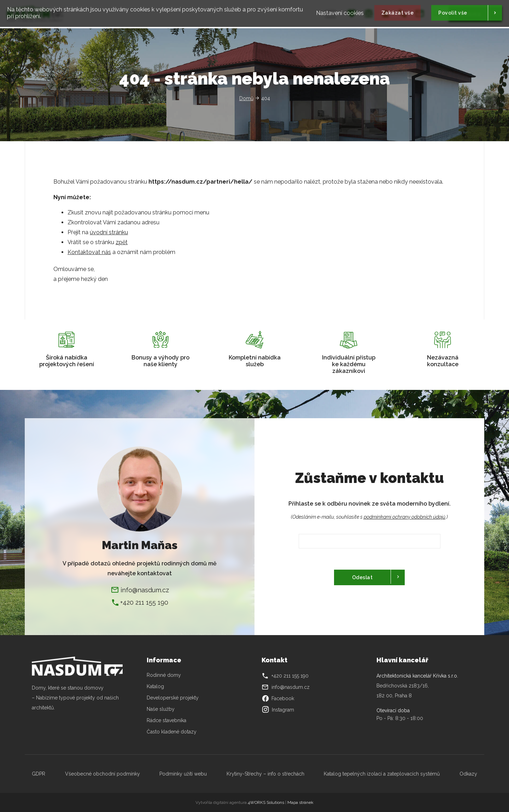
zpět (122, 242)
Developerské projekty (173, 698)
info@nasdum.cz (145, 590)
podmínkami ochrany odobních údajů (405, 517)
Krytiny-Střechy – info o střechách (265, 774)
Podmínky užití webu (183, 774)
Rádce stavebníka (166, 720)
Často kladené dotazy (172, 732)
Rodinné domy (164, 675)
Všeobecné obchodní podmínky (103, 774)
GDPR (39, 774)
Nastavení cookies (340, 11)
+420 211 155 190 (144, 602)
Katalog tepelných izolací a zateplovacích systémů (382, 774)
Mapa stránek (300, 802)
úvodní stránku (109, 232)
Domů (246, 98)
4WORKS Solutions (266, 802)
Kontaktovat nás (89, 252)
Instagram (278, 710)
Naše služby (161, 709)
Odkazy (468, 774)
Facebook (278, 698)
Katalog (156, 686)
